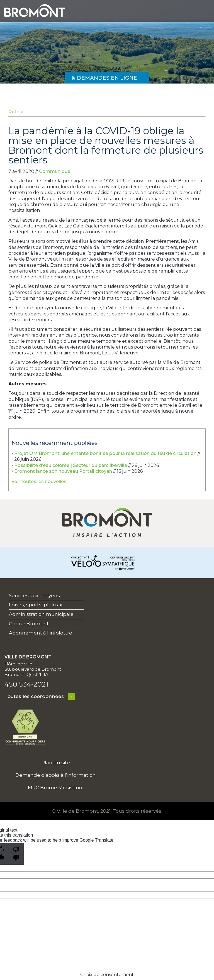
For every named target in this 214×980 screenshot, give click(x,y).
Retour (16, 112)
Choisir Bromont (29, 624)
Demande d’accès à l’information (56, 775)
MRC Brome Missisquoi (56, 788)
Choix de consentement (107, 975)
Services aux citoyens (34, 596)
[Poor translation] (16, 854)
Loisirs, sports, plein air (36, 605)
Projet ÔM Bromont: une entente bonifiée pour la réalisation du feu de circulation (105, 453)
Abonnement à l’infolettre (41, 633)
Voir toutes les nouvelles (39, 482)
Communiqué (55, 171)
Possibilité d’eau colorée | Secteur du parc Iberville (71, 465)
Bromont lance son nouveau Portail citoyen (63, 471)
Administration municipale (41, 614)
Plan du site (56, 763)
